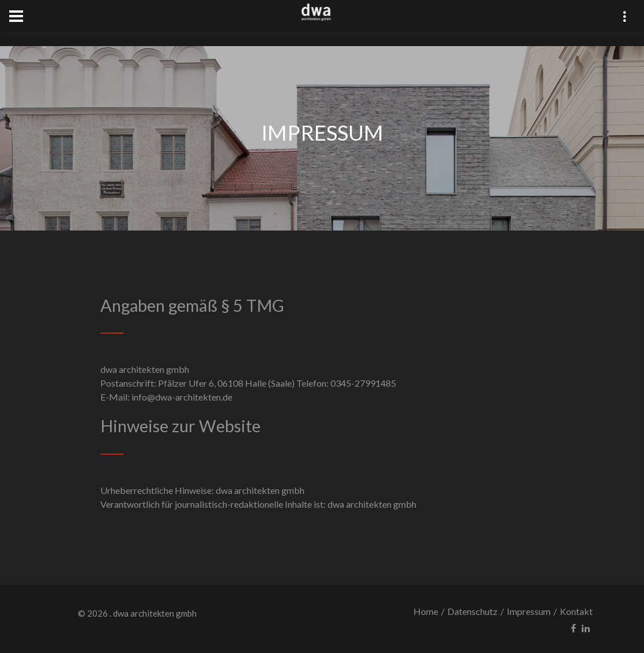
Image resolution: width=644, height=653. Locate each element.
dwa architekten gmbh (155, 613)
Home (426, 611)
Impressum (529, 611)
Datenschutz (472, 611)
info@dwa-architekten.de (182, 397)
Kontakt (576, 611)
